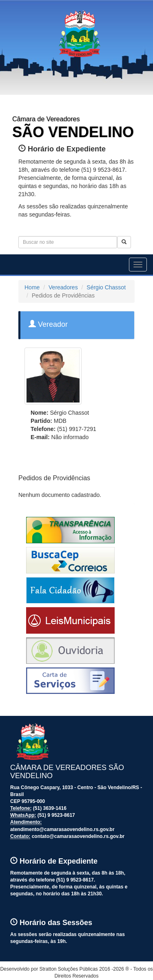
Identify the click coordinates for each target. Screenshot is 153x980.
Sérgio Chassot (106, 287)
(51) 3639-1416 (50, 808)
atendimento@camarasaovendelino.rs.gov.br (62, 829)
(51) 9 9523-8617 (56, 815)
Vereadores (63, 287)
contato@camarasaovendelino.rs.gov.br (78, 836)
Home (32, 287)
